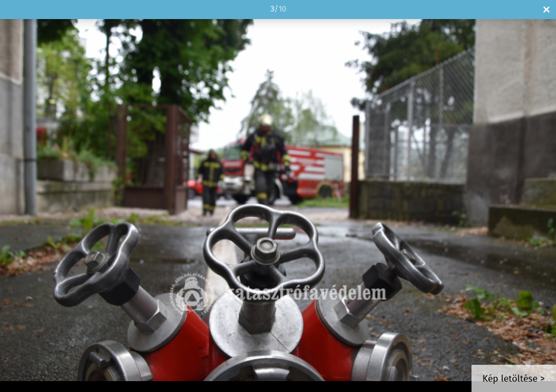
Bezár (546, 10)
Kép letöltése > (514, 379)
